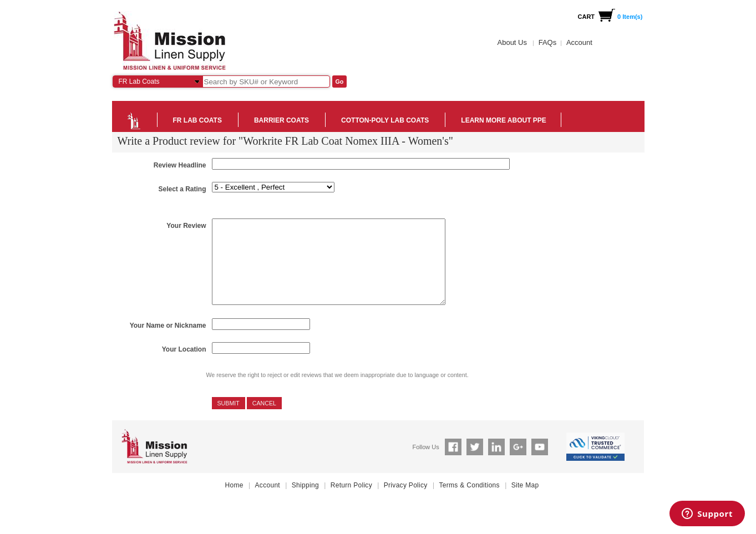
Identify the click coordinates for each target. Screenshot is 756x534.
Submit (229, 420)
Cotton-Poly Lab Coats (385, 120)
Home (234, 502)
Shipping (305, 502)
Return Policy (351, 502)
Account (579, 42)
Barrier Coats (281, 120)
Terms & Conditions (469, 502)
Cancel (264, 420)
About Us (512, 42)
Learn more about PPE (504, 120)
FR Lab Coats (139, 82)
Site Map (525, 502)
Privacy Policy (406, 502)
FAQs (548, 42)
